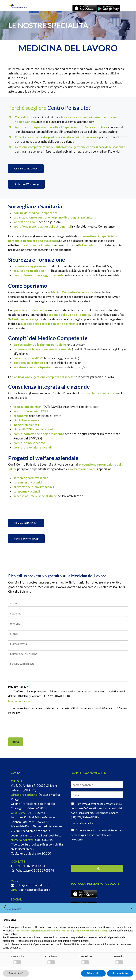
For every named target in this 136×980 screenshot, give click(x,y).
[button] (126, 8)
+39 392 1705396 (42, 870)
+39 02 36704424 (33, 866)
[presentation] (35, 732)
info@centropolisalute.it (33, 885)
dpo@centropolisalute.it (35, 890)
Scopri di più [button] (16, 973)
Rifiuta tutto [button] (93, 973)
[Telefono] (68, 624)
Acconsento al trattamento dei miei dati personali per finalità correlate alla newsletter (97, 835)
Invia (16, 742)
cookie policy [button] (10, 934)
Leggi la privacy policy (19, 701)
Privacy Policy (18, 687)
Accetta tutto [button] (120, 973)
